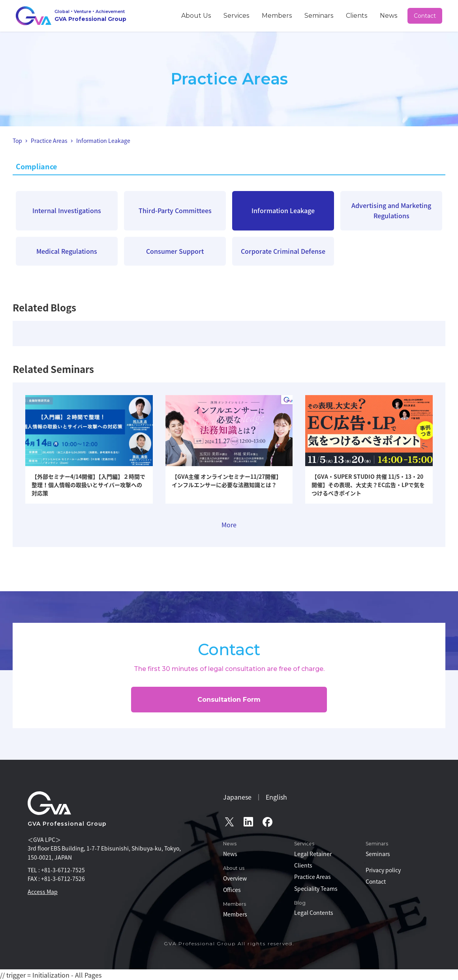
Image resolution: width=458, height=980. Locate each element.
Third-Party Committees (175, 210)
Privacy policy (383, 870)
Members (307, 15)
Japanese (237, 797)
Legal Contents (314, 913)
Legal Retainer (313, 854)
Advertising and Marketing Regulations (391, 210)
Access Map (43, 892)
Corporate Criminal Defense (283, 251)
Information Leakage (283, 210)
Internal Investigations (67, 210)
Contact (425, 16)
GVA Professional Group (67, 824)
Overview (235, 878)
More (229, 525)
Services (275, 15)
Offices (232, 890)
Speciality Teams (316, 888)
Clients (369, 15)
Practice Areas (313, 877)
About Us (244, 15)
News (393, 15)
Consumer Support (175, 251)
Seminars (340, 15)
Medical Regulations (67, 251)
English (276, 797)
